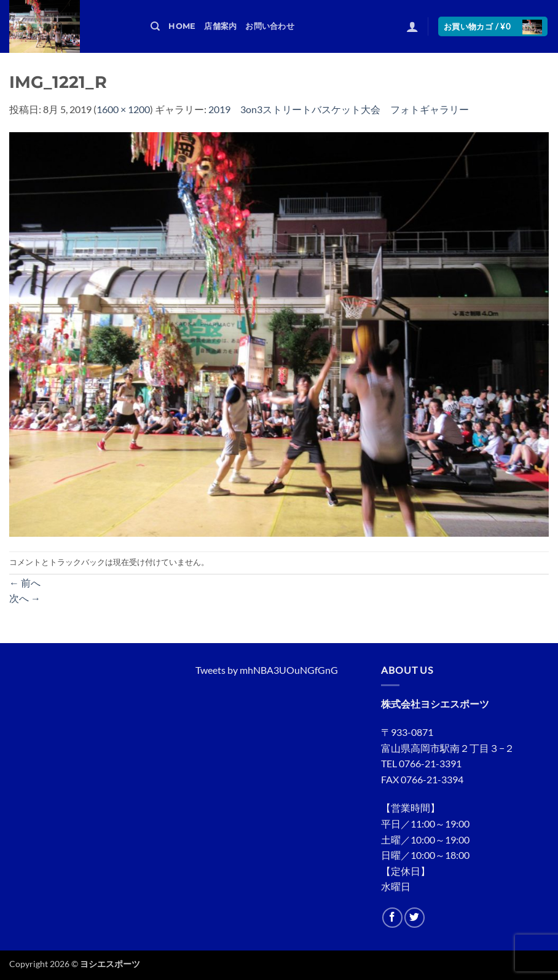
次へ (25, 598)
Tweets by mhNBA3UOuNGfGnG (267, 670)
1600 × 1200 (123, 109)
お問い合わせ (270, 26)
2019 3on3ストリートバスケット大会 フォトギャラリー (339, 109)
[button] (412, 26)
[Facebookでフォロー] (392, 918)
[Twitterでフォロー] (415, 918)
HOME (182, 26)
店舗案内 (220, 26)
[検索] (155, 26)
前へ (25, 583)
